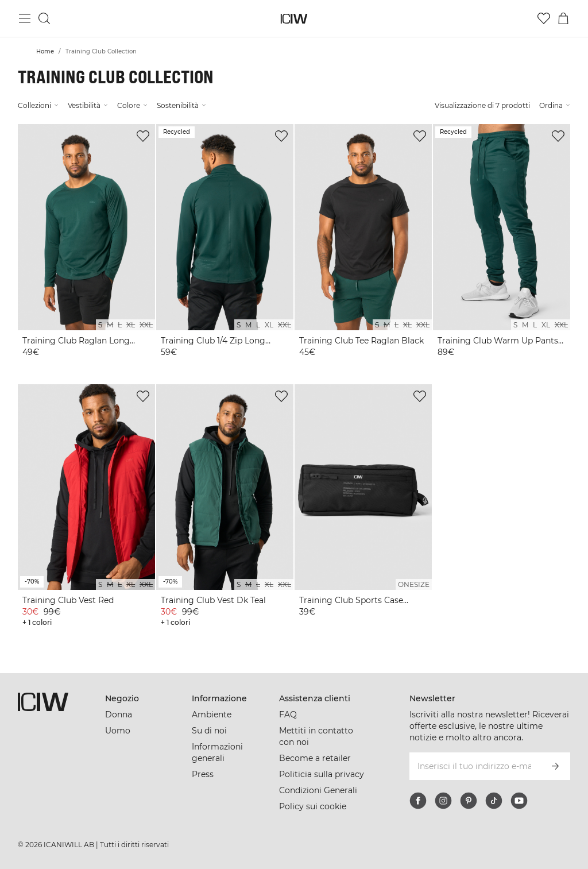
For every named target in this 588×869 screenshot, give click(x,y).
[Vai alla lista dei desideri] (544, 18)
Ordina (555, 105)
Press (203, 774)
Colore (132, 105)
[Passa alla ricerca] (44, 18)
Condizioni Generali (318, 790)
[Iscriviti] (555, 766)
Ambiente (212, 714)
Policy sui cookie (313, 806)
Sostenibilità (181, 105)
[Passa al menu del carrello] (563, 18)
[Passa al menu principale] (25, 18)
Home (45, 51)
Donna (119, 714)
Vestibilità (88, 105)
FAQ (288, 714)
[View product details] (86, 247)
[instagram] (443, 801)
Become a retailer (315, 758)
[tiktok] (494, 801)
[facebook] (418, 801)
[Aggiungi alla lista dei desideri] (143, 136)
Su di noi (209, 731)
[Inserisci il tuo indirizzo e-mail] (474, 766)
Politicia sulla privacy (322, 774)
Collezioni (38, 105)
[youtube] (519, 801)
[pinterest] (469, 801)
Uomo (118, 731)
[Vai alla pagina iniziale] (294, 19)
